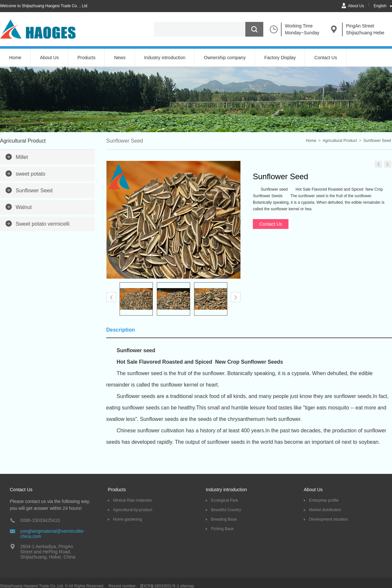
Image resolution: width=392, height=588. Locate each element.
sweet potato (31, 174)
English (380, 6)
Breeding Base (224, 519)
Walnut (24, 207)
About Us (356, 6)
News (120, 58)
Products (86, 58)
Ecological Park (225, 500)
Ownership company (225, 58)
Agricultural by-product (133, 510)
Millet (22, 157)
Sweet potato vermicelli (43, 224)
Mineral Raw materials (132, 500)
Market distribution (325, 510)
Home (15, 58)
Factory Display (280, 58)
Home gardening (128, 519)
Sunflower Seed (34, 190)
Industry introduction (165, 58)
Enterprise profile (324, 500)
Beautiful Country (226, 510)
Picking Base (222, 529)
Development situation (328, 519)
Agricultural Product (340, 141)
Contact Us (326, 58)
